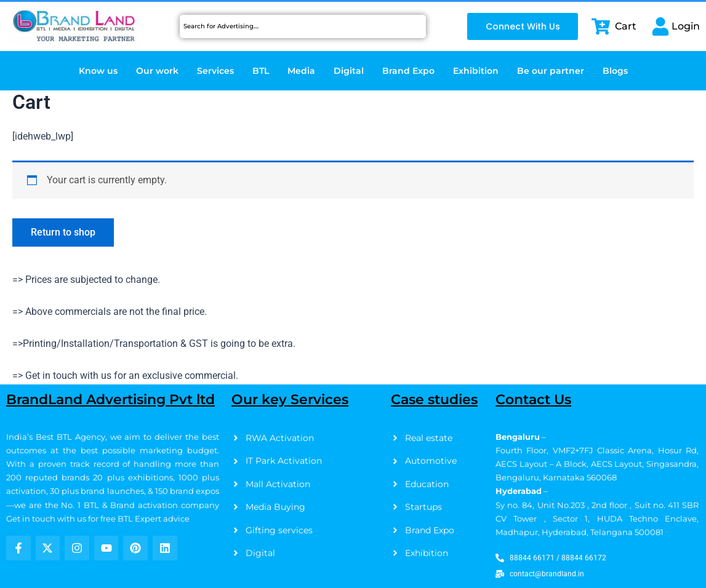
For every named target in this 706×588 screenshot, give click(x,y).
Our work (157, 71)
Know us (98, 71)
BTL (261, 71)
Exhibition (476, 71)
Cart (626, 26)
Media (301, 71)
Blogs (615, 71)
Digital (349, 71)
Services (215, 71)
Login (686, 26)
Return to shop (63, 232)
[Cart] (601, 26)
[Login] (660, 26)
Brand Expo (408, 71)
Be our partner (551, 71)
